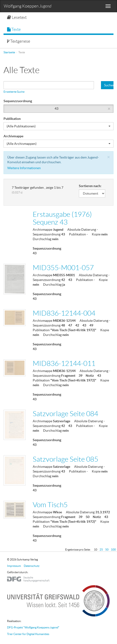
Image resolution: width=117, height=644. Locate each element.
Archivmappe (13, 136)
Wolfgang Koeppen (28, 6)
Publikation (12, 119)
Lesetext (17, 17)
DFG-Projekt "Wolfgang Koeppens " (33, 627)
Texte (14, 29)
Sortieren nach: (90, 186)
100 (113, 550)
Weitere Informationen (24, 168)
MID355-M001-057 (63, 268)
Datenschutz (32, 566)
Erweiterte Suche (14, 92)
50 (107, 550)
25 (101, 550)
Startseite (9, 52)
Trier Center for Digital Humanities (28, 634)
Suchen (109, 85)
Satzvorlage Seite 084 (65, 414)
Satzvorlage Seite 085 (65, 459)
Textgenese (19, 41)
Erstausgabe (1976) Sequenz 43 (62, 218)
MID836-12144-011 (64, 363)
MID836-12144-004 (64, 313)
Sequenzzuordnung (18, 101)
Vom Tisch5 (50, 505)
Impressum (14, 566)
